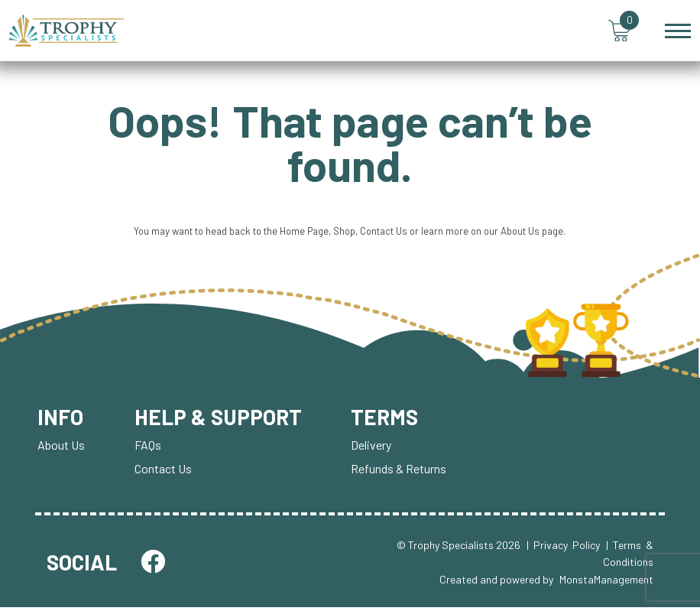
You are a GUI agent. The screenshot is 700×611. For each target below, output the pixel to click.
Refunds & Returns (401, 472)
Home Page (303, 234)
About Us (524, 234)
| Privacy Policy (563, 549)
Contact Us (384, 234)
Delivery (373, 448)
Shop (344, 234)
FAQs (148, 448)
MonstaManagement (606, 582)
